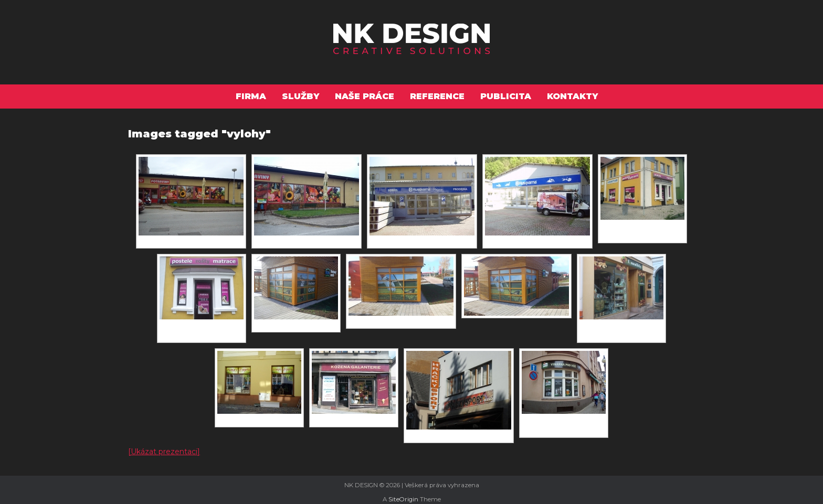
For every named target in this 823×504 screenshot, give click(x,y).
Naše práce (365, 96)
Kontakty (572, 96)
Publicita (506, 96)
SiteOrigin (403, 499)
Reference (437, 96)
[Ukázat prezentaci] (164, 452)
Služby (300, 96)
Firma (251, 96)
